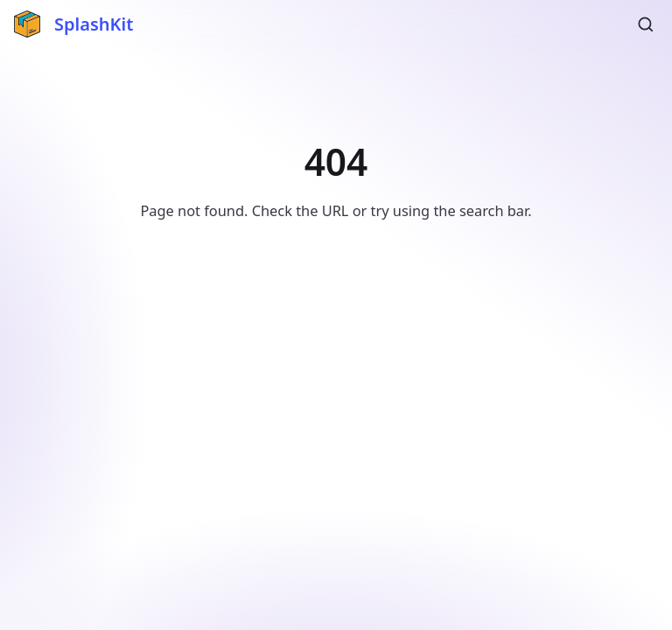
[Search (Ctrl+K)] (646, 24)
